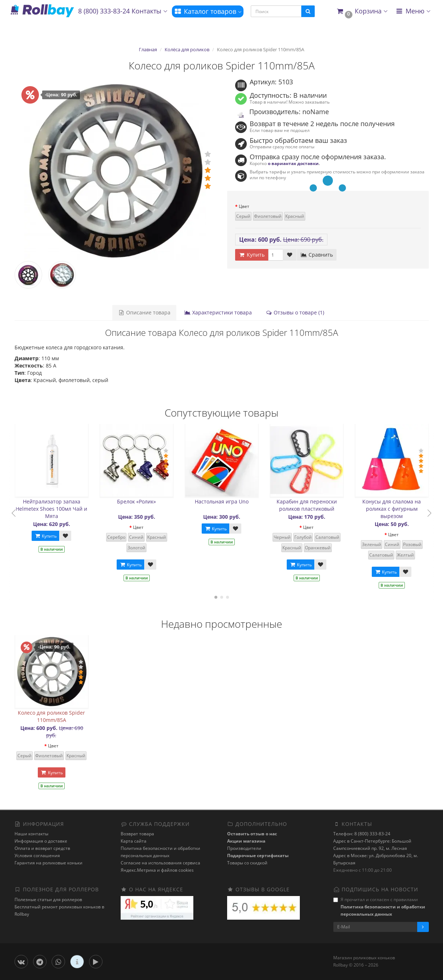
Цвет (244, 206)
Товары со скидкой (247, 863)
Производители (244, 848)
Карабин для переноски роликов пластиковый (307, 505)
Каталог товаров (208, 11)
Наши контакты (31, 834)
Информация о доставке (41, 841)
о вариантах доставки (293, 163)
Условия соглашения (37, 856)
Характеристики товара (218, 312)
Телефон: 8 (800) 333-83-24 (362, 834)
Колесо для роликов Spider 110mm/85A (51, 716)
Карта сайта (134, 841)
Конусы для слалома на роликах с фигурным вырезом (392, 509)
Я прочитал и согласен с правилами (379, 907)
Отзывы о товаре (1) (295, 312)
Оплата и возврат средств (42, 848)
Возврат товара (137, 834)
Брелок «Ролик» (136, 501)
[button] (362, 11)
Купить (45, 536)
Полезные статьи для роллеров (48, 899)
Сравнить (317, 255)
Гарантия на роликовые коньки (49, 863)
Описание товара (144, 312)
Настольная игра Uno (222, 501)
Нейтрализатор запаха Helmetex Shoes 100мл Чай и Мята (51, 509)
